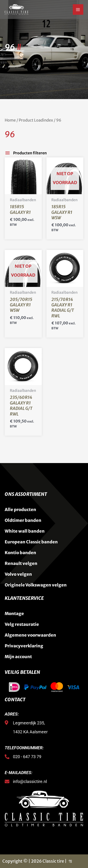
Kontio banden (20, 553)
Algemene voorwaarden (30, 635)
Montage (14, 614)
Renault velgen (21, 563)
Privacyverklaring (24, 646)
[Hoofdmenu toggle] (78, 9)
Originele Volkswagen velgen (36, 585)
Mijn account (18, 657)
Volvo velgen (18, 574)
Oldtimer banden (23, 520)
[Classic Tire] (16, 9)
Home (10, 120)
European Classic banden (31, 542)
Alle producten (20, 510)
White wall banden (25, 531)
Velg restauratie (22, 624)
